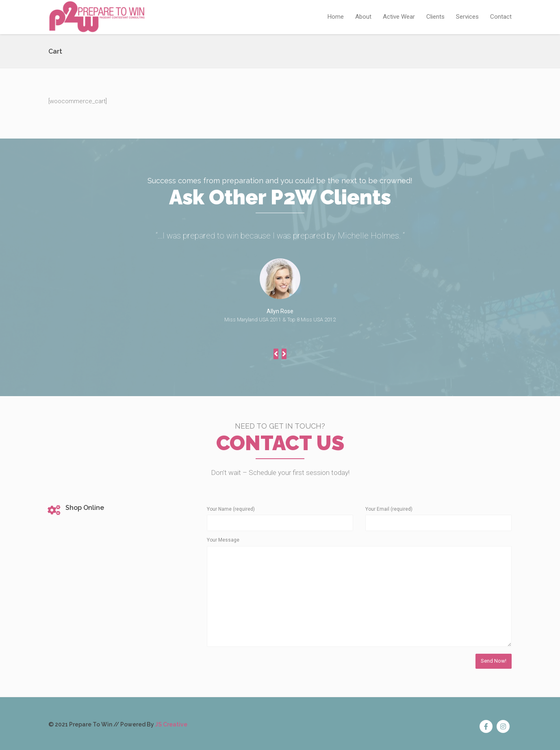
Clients (435, 17)
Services (467, 17)
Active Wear (399, 17)
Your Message (223, 540)
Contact (501, 17)
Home (336, 17)
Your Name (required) (231, 509)
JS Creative (171, 724)
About (363, 17)
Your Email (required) (389, 509)
